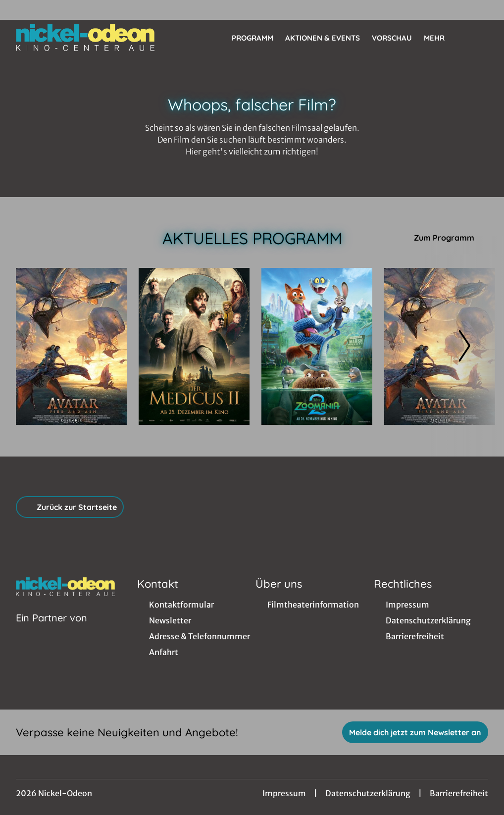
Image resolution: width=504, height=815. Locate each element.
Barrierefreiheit (459, 793)
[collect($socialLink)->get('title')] (18, 10)
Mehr (440, 38)
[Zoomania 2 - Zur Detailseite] (317, 346)
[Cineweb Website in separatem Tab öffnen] (51, 630)
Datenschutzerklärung (368, 793)
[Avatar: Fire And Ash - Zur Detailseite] (71, 346)
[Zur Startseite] (85, 38)
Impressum (284, 793)
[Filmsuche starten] (478, 38)
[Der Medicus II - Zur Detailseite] (194, 346)
